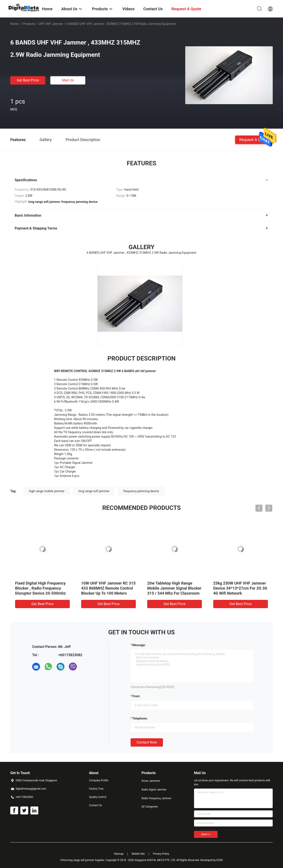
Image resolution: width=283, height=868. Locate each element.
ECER (220, 860)
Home (14, 24)
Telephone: (140, 718)
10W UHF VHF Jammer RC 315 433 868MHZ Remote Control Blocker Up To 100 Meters (108, 588)
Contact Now (147, 742)
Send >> (206, 834)
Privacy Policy (161, 854)
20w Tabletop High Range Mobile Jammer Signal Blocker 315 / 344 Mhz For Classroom (174, 588)
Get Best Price (28, 80)
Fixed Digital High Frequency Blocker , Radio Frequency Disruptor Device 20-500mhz (40, 588)
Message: (139, 645)
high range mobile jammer (47, 491)
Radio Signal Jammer (154, 790)
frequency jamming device (141, 491)
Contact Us (95, 805)
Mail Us (68, 80)
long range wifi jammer (94, 491)
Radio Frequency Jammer (156, 798)
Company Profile (99, 780)
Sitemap (119, 854)
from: (136, 696)
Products (29, 24)
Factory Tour (96, 789)
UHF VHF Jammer (51, 24)
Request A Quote (254, 139)
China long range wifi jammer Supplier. (83, 860)
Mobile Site (138, 854)
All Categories (150, 807)
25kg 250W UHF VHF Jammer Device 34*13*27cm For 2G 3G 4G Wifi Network (240, 588)
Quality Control (98, 797)
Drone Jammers (151, 781)
